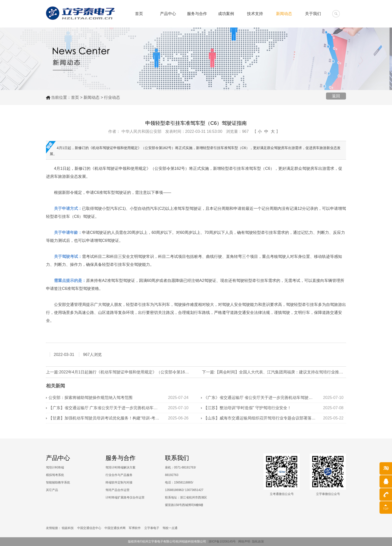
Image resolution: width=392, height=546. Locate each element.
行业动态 (112, 97)
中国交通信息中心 (89, 528)
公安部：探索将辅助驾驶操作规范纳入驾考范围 (90, 398)
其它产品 (52, 490)
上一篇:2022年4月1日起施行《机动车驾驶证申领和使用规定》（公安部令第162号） (121, 372)
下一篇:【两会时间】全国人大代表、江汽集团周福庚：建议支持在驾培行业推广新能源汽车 (282, 372)
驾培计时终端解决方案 (120, 467)
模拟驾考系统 (55, 475)
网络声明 (244, 541)
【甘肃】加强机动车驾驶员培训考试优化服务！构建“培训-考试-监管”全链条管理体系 (105, 418)
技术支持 (255, 14)
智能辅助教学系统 (58, 482)
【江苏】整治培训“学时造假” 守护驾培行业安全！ (247, 408)
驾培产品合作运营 (117, 490)
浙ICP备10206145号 (223, 541)
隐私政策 (258, 541)
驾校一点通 (170, 528)
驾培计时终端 (55, 467)
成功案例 (226, 14)
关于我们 (313, 14)
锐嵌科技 (68, 528)
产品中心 (168, 14)
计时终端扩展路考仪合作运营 (125, 497)
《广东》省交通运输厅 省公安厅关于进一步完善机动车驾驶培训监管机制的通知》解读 (260, 398)
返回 (336, 96)
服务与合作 (197, 14)
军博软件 (135, 528)
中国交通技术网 (115, 528)
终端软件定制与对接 (119, 482)
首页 (139, 14)
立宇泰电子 (152, 528)
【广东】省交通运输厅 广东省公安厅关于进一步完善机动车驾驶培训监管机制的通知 (105, 408)
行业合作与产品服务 (119, 475)
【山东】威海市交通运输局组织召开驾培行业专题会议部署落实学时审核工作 (260, 418)
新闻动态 (284, 14)
